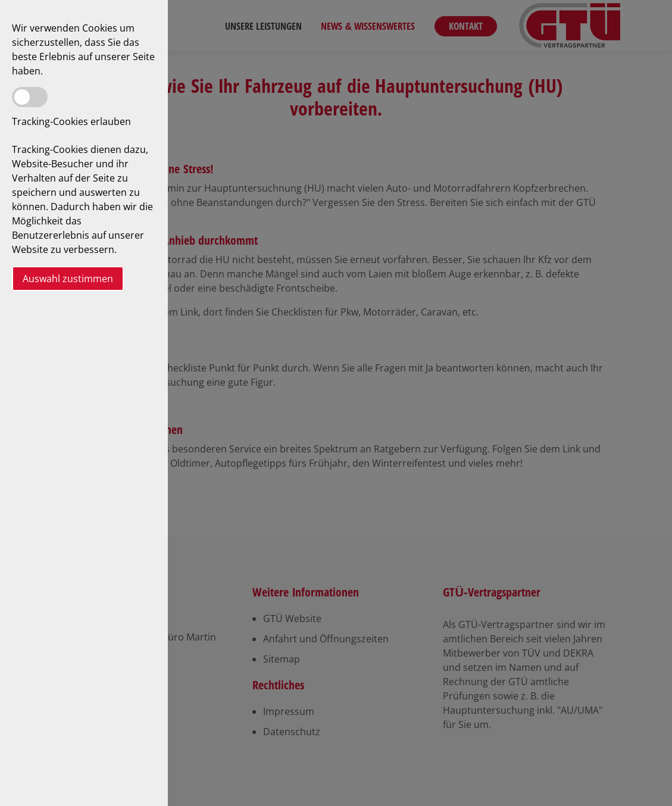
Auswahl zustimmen (68, 279)
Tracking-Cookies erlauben (71, 121)
